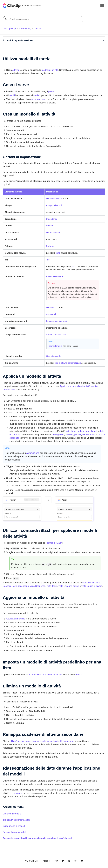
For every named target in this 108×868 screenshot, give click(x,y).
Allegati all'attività (54, 205)
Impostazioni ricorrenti (56, 321)
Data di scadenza (54, 198)
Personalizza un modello (15, 832)
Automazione (33, 453)
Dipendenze (52, 219)
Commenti (51, 314)
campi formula (56, 346)
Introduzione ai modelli (14, 826)
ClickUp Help (9, 29)
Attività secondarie (55, 276)
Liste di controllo (54, 356)
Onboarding (25, 29)
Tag (48, 260)
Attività (38, 29)
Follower (50, 246)
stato (58, 253)
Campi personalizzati (56, 335)
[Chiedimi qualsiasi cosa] (44, 19)
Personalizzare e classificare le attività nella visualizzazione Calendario (38, 838)
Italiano (48, 861)
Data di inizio (52, 307)
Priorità (50, 226)
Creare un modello (12, 814)
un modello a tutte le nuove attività (46, 675)
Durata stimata (53, 232)
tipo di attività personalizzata (68, 363)
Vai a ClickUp (31, 861)
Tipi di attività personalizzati (16, 820)
